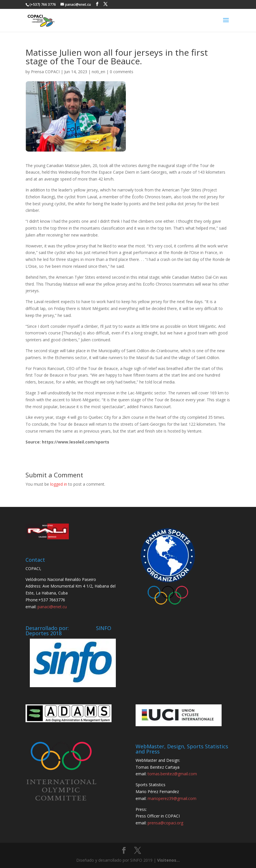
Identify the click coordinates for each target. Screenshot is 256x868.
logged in (59, 484)
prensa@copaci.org (165, 823)
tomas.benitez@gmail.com (172, 774)
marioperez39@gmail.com (172, 798)
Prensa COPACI (45, 72)
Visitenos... (168, 860)
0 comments (122, 72)
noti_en (98, 72)
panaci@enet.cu (52, 607)
